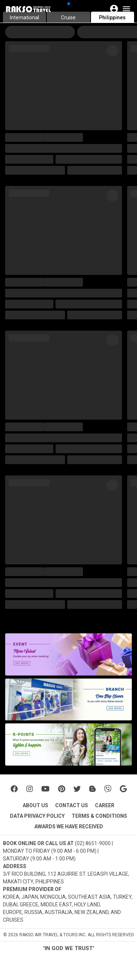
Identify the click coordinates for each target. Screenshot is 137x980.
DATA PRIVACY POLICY (37, 816)
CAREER (105, 805)
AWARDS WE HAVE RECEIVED (69, 827)
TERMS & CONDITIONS (99, 816)
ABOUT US (35, 805)
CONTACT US (72, 805)
